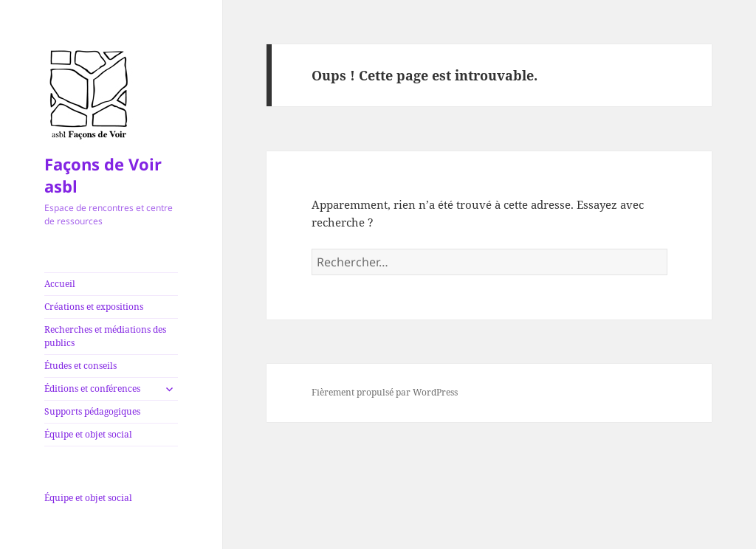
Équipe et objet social (88, 434)
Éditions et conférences (92, 389)
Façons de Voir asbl (103, 175)
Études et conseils (80, 366)
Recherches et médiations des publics (105, 336)
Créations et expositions (94, 307)
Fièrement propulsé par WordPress (385, 392)
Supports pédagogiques (92, 411)
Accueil (60, 284)
